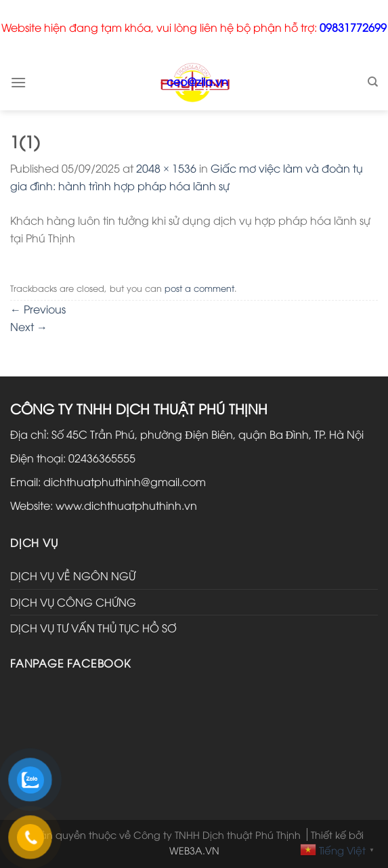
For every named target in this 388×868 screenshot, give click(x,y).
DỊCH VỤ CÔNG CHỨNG (73, 602)
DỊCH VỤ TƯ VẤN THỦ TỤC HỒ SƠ (93, 628)
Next (29, 326)
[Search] (373, 82)
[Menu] (18, 82)
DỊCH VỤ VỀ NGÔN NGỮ (73, 576)
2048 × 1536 (166, 168)
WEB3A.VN (194, 850)
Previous (38, 309)
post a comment (199, 288)
